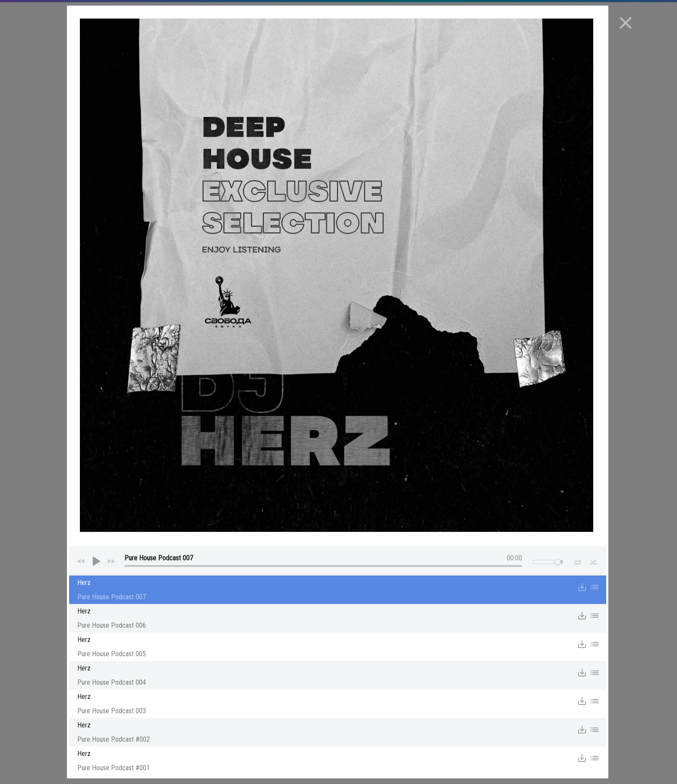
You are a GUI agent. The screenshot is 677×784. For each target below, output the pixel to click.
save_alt (582, 587)
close (626, 23)
